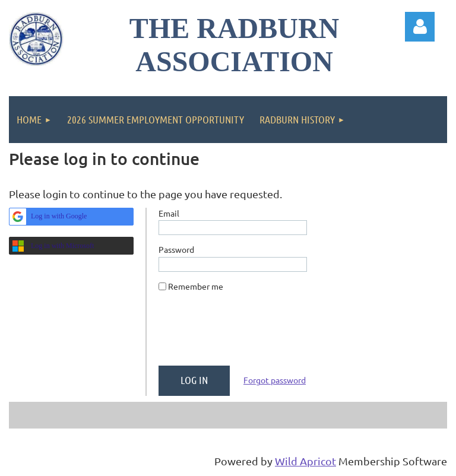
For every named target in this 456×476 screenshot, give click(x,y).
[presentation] (249, 334)
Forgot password (275, 380)
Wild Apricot (305, 461)
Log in (420, 27)
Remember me (196, 286)
